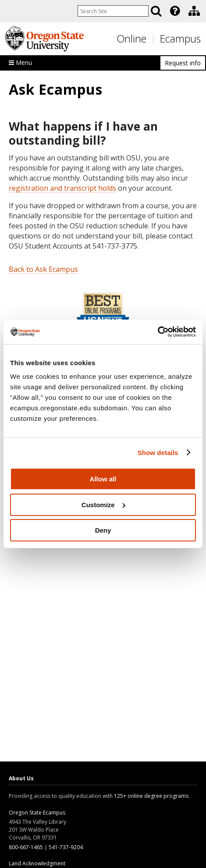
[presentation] (174, 11)
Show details (158, 453)
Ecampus (180, 39)
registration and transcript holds (62, 188)
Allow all (103, 479)
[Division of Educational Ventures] (194, 11)
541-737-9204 (66, 847)
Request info (183, 63)
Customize (103, 505)
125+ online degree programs (151, 796)
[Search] (156, 11)
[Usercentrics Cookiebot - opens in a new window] (158, 332)
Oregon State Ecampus (37, 813)
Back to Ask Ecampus (43, 269)
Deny (103, 530)
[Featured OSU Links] (175, 11)
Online (131, 39)
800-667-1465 (26, 847)
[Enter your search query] (113, 11)
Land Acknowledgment (37, 863)
